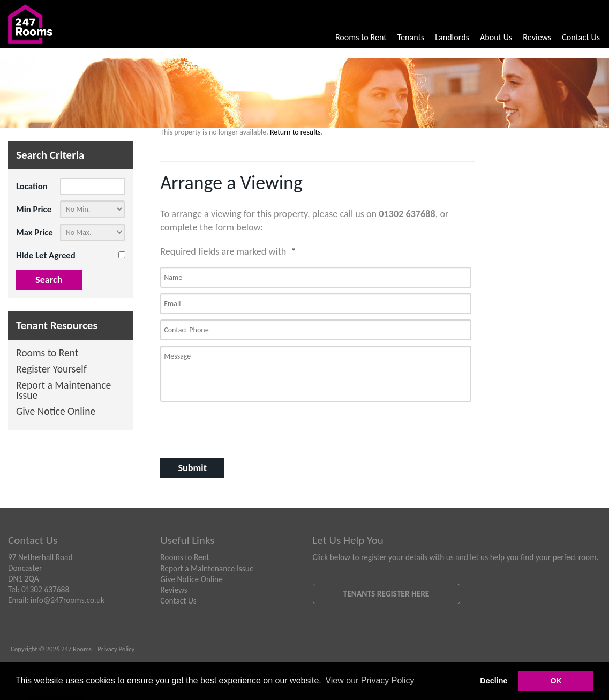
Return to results (295, 132)
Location (32, 186)
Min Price (34, 209)
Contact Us (581, 37)
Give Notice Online (56, 412)
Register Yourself (51, 370)
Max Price (35, 232)
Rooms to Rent (361, 37)
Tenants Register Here (386, 594)
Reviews (537, 37)
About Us (496, 37)
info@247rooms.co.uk (67, 600)
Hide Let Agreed (46, 255)
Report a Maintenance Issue (63, 391)
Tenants (411, 37)
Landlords (452, 37)
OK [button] (556, 681)
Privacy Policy (116, 649)
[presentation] (229, 429)
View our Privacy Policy (370, 680)
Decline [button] (494, 681)
